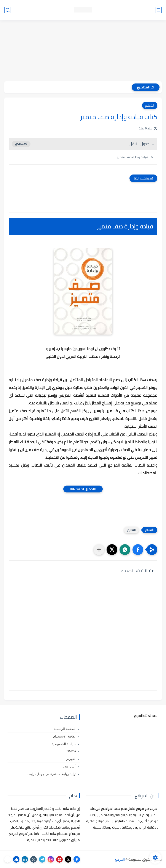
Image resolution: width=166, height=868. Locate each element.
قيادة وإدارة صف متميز (132, 157)
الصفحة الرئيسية (65, 729)
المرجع (120, 859)
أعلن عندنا (69, 766)
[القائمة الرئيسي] (158, 10)
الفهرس (71, 759)
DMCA (71, 751)
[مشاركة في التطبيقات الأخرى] (99, 550)
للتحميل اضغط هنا (83, 489)
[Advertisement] (83, 51)
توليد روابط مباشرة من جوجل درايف (52, 774)
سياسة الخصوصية (64, 744)
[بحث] (8, 10)
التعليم (150, 105)
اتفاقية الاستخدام (65, 736)
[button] (138, 550)
